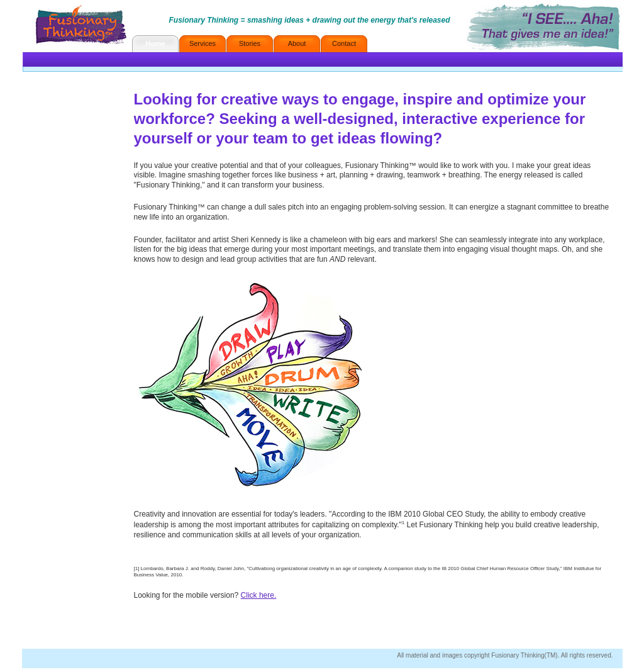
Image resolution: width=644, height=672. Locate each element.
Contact (344, 43)
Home (156, 43)
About (297, 43)
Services (203, 43)
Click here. (259, 595)
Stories (250, 43)
